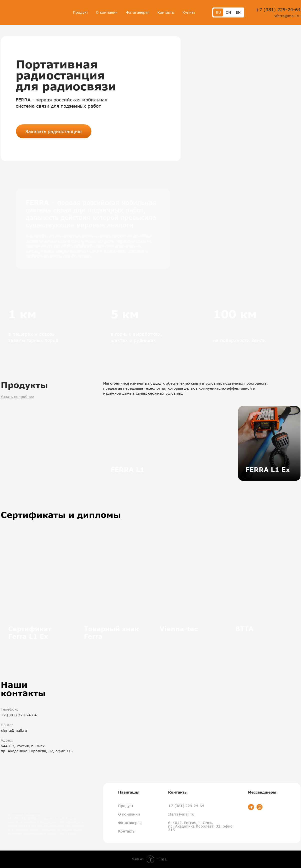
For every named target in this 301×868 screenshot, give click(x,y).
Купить (189, 12)
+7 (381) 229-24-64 (278, 9)
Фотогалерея (138, 12)
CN (228, 12)
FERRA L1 (128, 470)
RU (218, 12)
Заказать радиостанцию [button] (54, 131)
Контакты (166, 12)
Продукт (81, 12)
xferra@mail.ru (287, 16)
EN (238, 12)
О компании (107, 12)
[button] (243, 99)
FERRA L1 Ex (268, 470)
